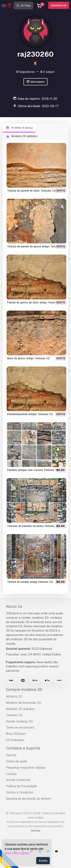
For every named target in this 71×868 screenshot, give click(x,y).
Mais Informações (17, 853)
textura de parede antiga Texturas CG (30, 582)
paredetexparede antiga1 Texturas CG (30, 414)
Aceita (43, 861)
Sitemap (35, 831)
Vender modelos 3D (19, 721)
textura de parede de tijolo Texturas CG (31, 191)
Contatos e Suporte (23, 748)
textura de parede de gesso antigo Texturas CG (36, 246)
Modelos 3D (14, 696)
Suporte (11, 755)
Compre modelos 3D (24, 690)
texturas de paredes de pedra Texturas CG (33, 526)
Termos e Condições (20, 792)
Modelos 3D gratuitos (22, 136)
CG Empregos (15, 740)
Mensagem (35, 82)
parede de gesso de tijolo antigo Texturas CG (35, 302)
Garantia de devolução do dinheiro (28, 799)
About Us (14, 606)
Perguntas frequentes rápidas (26, 768)
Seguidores (25, 72)
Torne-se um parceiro (20, 727)
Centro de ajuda (16, 761)
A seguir (48, 72)
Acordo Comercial (18, 780)
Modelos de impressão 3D (24, 703)
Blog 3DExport (16, 734)
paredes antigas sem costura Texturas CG (33, 470)
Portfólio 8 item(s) (19, 128)
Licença (11, 774)
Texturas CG (14, 715)
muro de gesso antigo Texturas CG (28, 358)
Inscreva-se (59, 5)
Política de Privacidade (21, 786)
